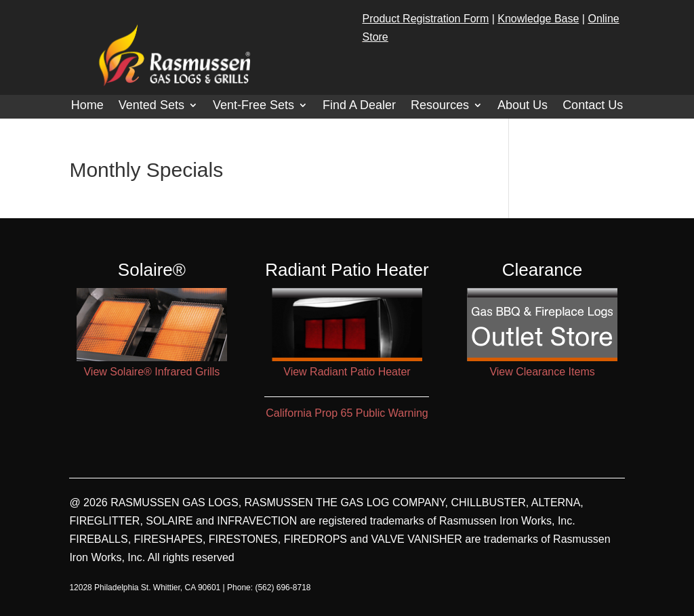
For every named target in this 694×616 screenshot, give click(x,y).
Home (87, 106)
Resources (440, 106)
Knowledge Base (538, 19)
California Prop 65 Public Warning (347, 413)
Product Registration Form (426, 19)
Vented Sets (151, 106)
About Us (523, 106)
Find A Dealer (359, 106)
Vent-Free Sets (253, 106)
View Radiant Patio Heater (347, 372)
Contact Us (593, 106)
